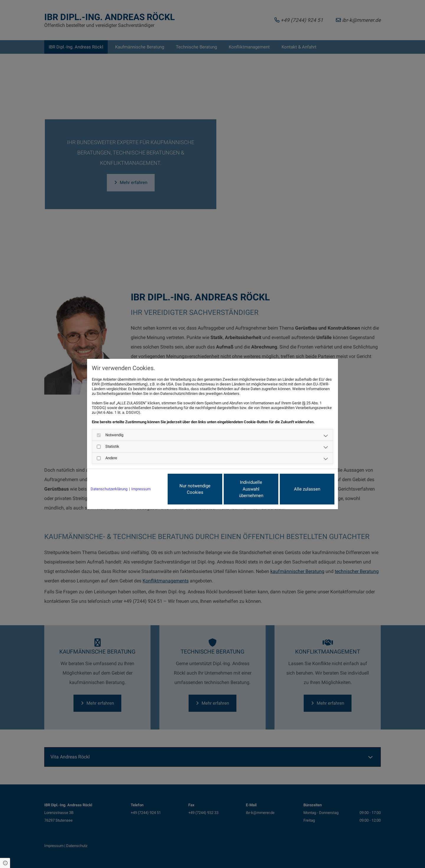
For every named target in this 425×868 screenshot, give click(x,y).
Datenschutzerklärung (109, 489)
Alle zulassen (307, 489)
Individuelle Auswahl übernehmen (251, 489)
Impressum (141, 489)
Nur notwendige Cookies (195, 489)
